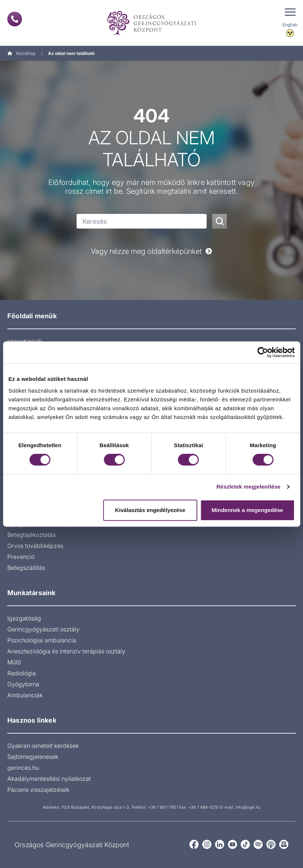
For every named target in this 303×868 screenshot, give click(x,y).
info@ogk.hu (248, 807)
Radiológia (22, 673)
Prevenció (21, 557)
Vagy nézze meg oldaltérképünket (151, 251)
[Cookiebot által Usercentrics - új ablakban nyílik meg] (263, 352)
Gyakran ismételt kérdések (43, 746)
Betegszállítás (26, 568)
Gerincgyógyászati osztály (43, 629)
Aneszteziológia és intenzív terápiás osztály (66, 651)
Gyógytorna (23, 684)
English (290, 25)
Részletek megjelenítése (249, 487)
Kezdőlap (21, 53)
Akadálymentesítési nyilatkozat (49, 779)
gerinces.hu (23, 768)
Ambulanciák (25, 695)
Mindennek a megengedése (247, 510)
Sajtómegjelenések (33, 757)
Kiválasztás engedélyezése (150, 510)
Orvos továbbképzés (35, 546)
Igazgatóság (24, 618)
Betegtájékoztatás (32, 535)
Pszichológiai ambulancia (42, 640)
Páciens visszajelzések (38, 790)
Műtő (14, 662)
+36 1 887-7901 (163, 807)
